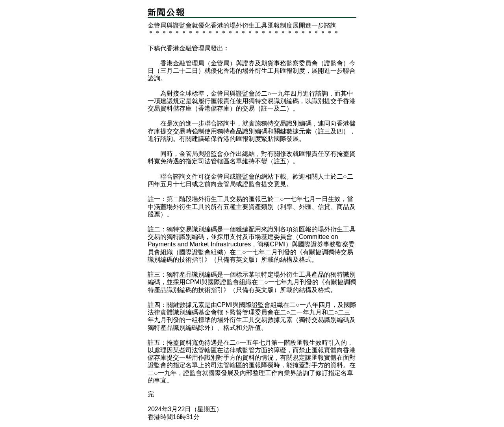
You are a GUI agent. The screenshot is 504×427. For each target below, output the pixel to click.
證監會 (245, 177)
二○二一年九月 (301, 312)
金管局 (220, 177)
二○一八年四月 (310, 305)
